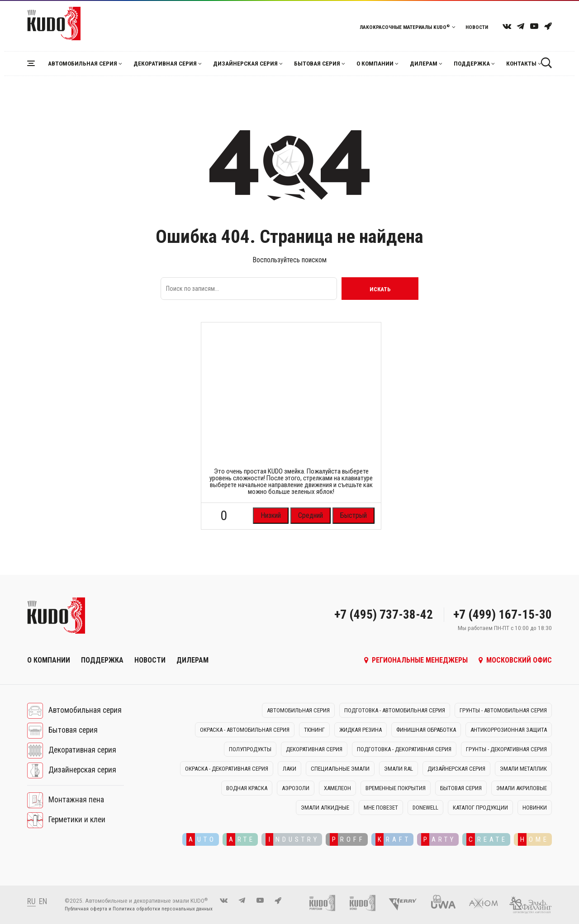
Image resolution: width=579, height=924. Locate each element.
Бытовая (317, 63)
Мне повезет (381, 808)
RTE (241, 839)
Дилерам (424, 63)
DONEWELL (425, 808)
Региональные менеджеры (416, 660)
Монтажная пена (76, 800)
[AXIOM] (488, 903)
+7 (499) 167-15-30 (503, 615)
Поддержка (472, 63)
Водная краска (247, 788)
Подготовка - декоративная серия (404, 749)
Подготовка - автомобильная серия (395, 710)
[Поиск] (546, 63)
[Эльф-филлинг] (530, 903)
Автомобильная (83, 63)
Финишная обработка (426, 730)
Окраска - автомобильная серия (245, 730)
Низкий (271, 515)
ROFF (347, 839)
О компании (375, 63)
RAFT (393, 839)
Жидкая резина (361, 730)
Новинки (535, 808)
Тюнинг (314, 730)
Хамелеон (337, 788)
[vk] (507, 26)
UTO (201, 839)
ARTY (439, 839)
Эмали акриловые (522, 788)
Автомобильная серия (85, 711)
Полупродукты (250, 749)
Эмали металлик (523, 769)
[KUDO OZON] (548, 26)
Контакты (521, 63)
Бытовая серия (73, 730)
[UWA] (448, 903)
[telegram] (521, 26)
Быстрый (354, 515)
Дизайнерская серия (82, 770)
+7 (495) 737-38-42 (384, 615)
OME (534, 839)
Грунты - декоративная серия (506, 749)
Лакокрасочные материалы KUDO (408, 27)
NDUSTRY (292, 839)
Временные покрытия (396, 788)
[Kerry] (407, 903)
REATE (487, 839)
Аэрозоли (296, 788)
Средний (311, 515)
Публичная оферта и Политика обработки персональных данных (139, 909)
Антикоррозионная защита (509, 730)
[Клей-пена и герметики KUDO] (367, 903)
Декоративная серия (82, 750)
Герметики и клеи (77, 820)
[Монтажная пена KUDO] (327, 903)
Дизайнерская (245, 63)
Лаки (289, 769)
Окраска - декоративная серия (227, 769)
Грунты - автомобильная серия (503, 710)
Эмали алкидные (325, 808)
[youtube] (534, 26)
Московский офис (515, 660)
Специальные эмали (340, 769)
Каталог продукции (480, 808)
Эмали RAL (399, 769)
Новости (477, 27)
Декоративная (165, 63)
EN (43, 901)
